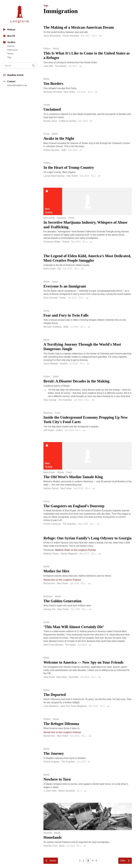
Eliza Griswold (51, 298)
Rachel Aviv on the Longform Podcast (62, 580)
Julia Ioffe (48, 66)
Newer (53, 861)
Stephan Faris (50, 846)
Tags (9, 57)
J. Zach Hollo (50, 791)
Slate (66, 327)
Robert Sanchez (52, 150)
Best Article (49, 218)
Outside (64, 364)
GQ (59, 269)
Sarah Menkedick (52, 36)
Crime (46, 134)
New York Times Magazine (74, 706)
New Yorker (69, 92)
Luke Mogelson (51, 706)
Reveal (66, 242)
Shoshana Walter (52, 242)
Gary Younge (50, 400)
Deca (62, 846)
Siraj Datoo (62, 677)
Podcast (9, 29)
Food (57, 413)
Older (123, 861)
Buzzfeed (74, 677)
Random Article (13, 75)
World (56, 49)
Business (61, 218)
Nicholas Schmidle (53, 92)
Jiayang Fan (50, 609)
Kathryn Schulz (51, 488)
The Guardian (65, 400)
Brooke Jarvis (50, 121)
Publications (12, 50)
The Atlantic (61, 66)
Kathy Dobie (50, 269)
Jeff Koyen (49, 430)
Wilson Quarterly (67, 791)
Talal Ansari (49, 677)
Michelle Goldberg (53, 327)
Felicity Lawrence (52, 524)
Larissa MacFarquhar (54, 176)
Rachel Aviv (49, 583)
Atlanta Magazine (69, 554)
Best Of (9, 36)
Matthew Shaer (51, 554)
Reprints (48, 833)
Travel (55, 282)
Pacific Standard (71, 36)
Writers (10, 53)
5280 (64, 150)
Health (47, 105)
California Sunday (68, 121)
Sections (11, 46)
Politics (47, 49)
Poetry (63, 298)
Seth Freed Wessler (53, 645)
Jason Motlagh (51, 364)
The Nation (71, 645)
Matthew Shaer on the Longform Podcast (76, 550)
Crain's (59, 430)
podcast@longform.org (17, 85)
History (60, 472)
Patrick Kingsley (51, 762)
